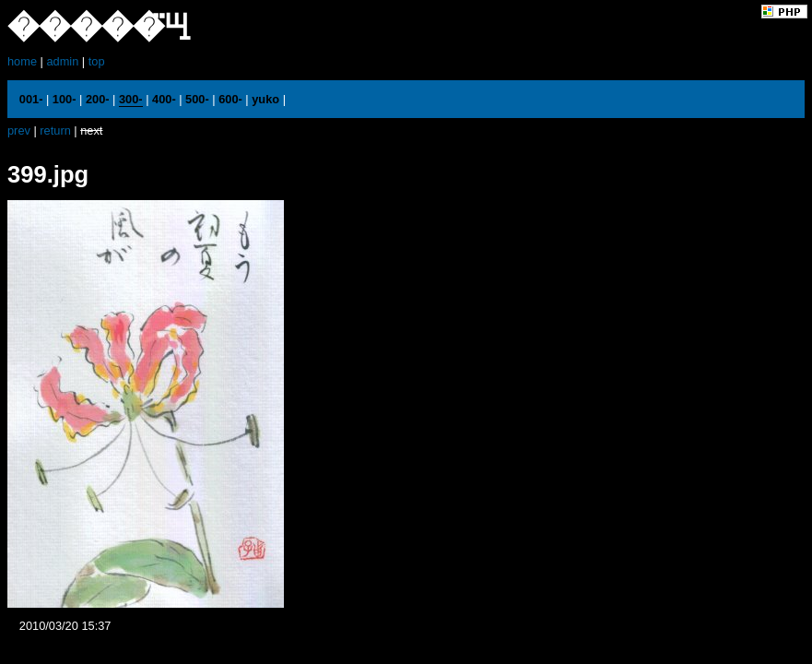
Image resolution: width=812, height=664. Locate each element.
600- (230, 99)
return (55, 130)
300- (131, 99)
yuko (265, 99)
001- (31, 99)
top (97, 61)
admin (62, 61)
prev (19, 130)
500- (197, 99)
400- (164, 99)
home (22, 61)
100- (65, 99)
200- (98, 99)
